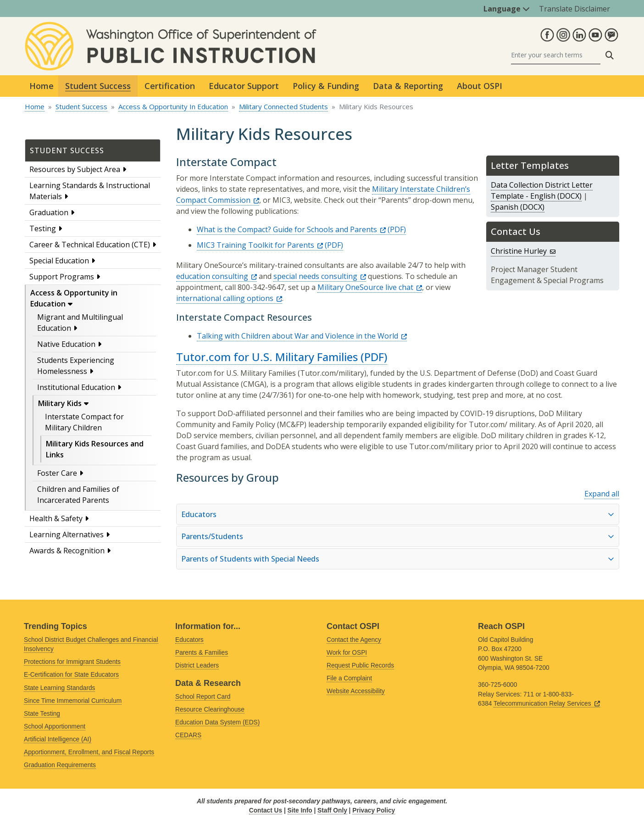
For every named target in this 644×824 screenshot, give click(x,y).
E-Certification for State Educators (71, 675)
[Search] (556, 55)
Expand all (602, 494)
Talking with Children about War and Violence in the (302, 336)
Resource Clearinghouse (210, 710)
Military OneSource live (370, 287)
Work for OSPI (347, 653)
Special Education (59, 261)
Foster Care (57, 473)
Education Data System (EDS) (217, 722)
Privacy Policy (374, 810)
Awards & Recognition (67, 551)
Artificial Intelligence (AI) (58, 739)
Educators (189, 640)
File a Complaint (349, 678)
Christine (523, 251)
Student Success (81, 106)
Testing (43, 228)
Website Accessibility (356, 691)
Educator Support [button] (244, 86)
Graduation (49, 212)
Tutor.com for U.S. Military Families (267, 357)
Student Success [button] (98, 86)
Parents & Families (202, 653)
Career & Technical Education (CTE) (90, 245)
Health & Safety (56, 518)
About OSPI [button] (480, 86)
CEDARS (188, 735)
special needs (320, 276)
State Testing (42, 714)
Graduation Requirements (60, 765)
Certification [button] (170, 86)
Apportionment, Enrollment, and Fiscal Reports (89, 752)
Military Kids (60, 403)
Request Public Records (360, 665)
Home (42, 86)
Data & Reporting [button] (408, 86)
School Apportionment (55, 727)
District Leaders (197, 665)
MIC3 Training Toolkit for (260, 245)
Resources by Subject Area (75, 169)
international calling (229, 298)
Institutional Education (76, 387)
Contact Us (266, 810)
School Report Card (203, 697)
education (217, 276)
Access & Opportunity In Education (173, 106)
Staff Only (332, 810)
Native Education (66, 344)
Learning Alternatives (67, 534)
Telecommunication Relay (547, 704)
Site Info (300, 810)
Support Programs (62, 277)
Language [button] (507, 9)
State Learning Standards (59, 688)
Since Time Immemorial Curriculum (73, 701)
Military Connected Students (283, 106)
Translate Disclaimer (575, 9)
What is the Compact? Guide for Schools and (291, 229)
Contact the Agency (354, 640)
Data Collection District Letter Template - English (542, 190)
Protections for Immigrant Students (72, 662)
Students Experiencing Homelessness (76, 366)
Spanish (505, 207)
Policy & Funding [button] (326, 86)
